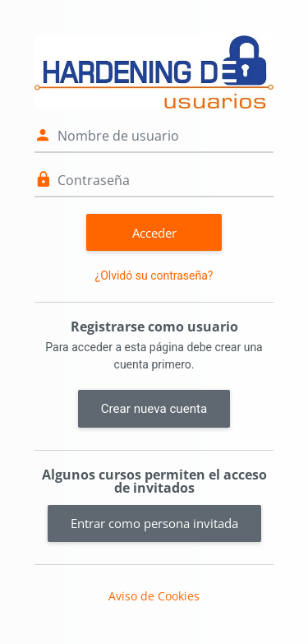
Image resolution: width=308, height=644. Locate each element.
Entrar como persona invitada (154, 523)
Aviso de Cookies (154, 596)
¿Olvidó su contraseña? (154, 276)
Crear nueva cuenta (154, 409)
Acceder (154, 233)
